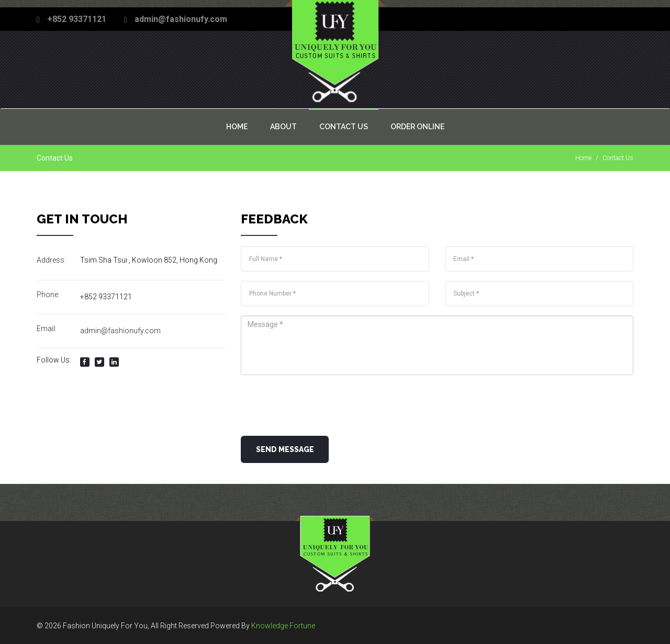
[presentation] (320, 405)
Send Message (285, 449)
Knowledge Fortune (283, 626)
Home (237, 127)
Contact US (344, 127)
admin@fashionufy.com (181, 19)
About (283, 127)
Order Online (417, 127)
